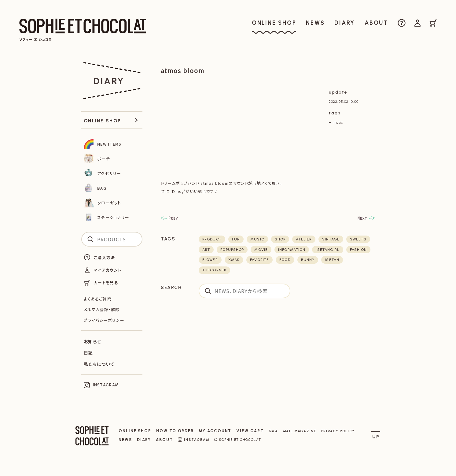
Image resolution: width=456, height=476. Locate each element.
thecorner (214, 270)
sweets (358, 239)
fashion (359, 250)
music (338, 122)
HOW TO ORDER (175, 431)
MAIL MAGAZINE (300, 431)
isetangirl (327, 250)
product (212, 239)
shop (280, 239)
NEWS (125, 440)
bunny (308, 260)
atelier (304, 239)
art (206, 250)
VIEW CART (250, 431)
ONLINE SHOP (135, 431)
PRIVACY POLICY (338, 431)
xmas (234, 260)
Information (292, 250)
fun (236, 239)
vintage (331, 239)
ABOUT (164, 440)
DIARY (144, 440)
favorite (259, 260)
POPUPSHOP (232, 250)
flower (210, 260)
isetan (332, 260)
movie (261, 250)
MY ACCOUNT (215, 431)
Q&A (273, 431)
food (285, 260)
